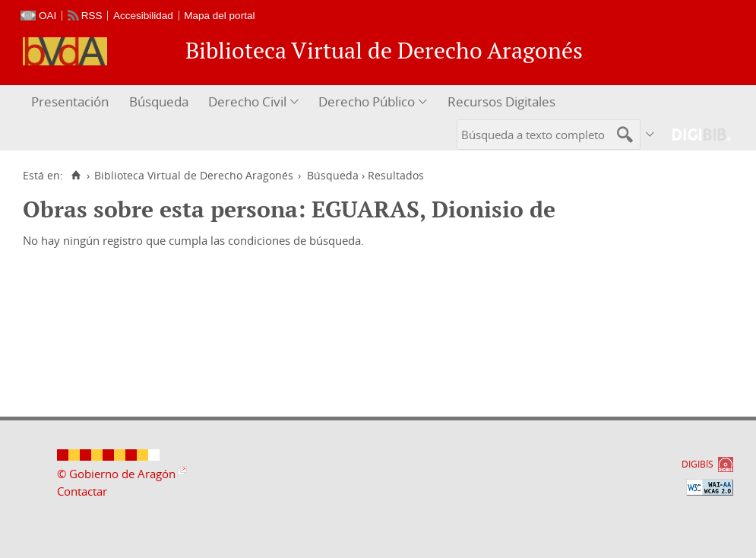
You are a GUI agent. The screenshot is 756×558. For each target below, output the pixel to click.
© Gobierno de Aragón (116, 474)
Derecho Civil (247, 101)
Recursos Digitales (501, 101)
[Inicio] (76, 176)
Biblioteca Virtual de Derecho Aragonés (194, 176)
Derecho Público (367, 101)
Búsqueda (159, 101)
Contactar (82, 491)
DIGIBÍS (697, 464)
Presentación (70, 101)
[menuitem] (72, 102)
